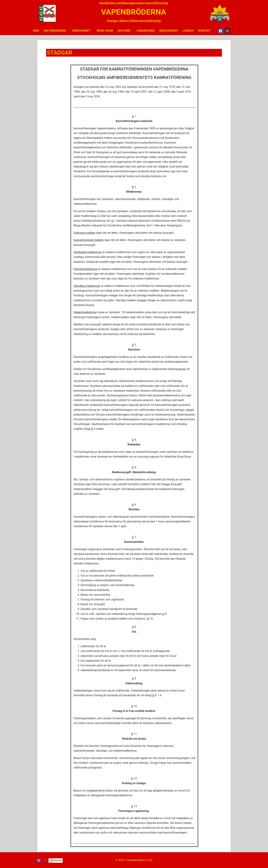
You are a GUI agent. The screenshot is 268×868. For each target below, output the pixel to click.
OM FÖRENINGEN (56, 31)
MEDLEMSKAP (169, 31)
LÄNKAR (188, 31)
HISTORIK (125, 31)
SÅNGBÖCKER (146, 31)
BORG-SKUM (105, 31)
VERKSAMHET (82, 31)
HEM (36, 31)
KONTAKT (204, 31)
